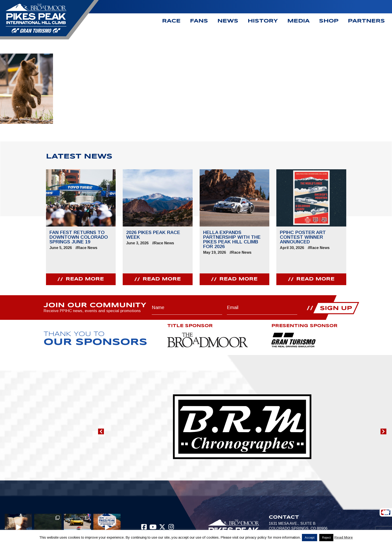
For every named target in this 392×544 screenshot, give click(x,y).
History (263, 21)
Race (171, 21)
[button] (101, 432)
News (228, 21)
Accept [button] (310, 538)
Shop (329, 21)
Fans (199, 21)
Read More (344, 537)
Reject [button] (326, 538)
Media (299, 21)
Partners (366, 21)
